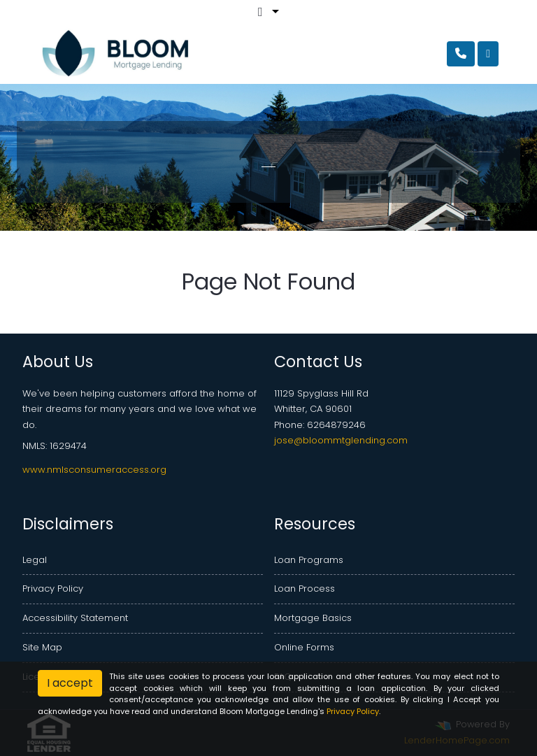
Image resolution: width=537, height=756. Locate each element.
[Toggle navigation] (488, 54)
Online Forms (304, 647)
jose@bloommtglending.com (341, 440)
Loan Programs (309, 560)
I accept (70, 683)
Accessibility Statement (75, 618)
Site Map (42, 647)
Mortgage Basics (313, 618)
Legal (35, 560)
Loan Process (305, 589)
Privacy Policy (53, 589)
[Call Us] (461, 54)
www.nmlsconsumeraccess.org (94, 470)
